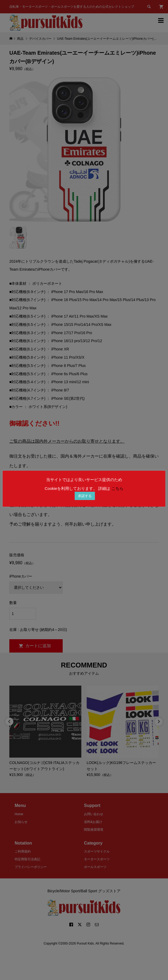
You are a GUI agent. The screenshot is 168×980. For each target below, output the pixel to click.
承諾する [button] (85, 496)
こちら (117, 488)
